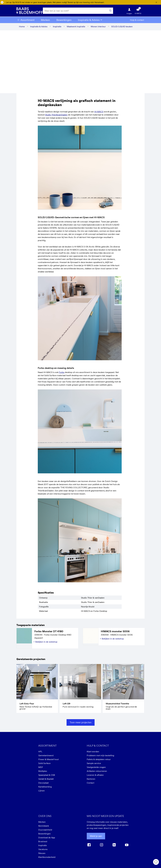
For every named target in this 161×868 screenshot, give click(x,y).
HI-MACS (99, 113)
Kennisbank (44, 827)
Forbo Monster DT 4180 (49, 632)
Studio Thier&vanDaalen (56, 116)
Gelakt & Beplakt (46, 780)
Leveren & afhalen (95, 776)
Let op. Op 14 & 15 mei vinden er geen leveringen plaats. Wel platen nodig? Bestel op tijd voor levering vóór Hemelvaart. (55, 2)
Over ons (45, 817)
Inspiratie (43, 846)
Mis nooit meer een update (105, 817)
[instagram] (102, 846)
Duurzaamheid (45, 831)
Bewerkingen (64, 21)
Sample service (94, 764)
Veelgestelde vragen (96, 768)
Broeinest (43, 843)
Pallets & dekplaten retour (99, 760)
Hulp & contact (137, 21)
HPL (40, 753)
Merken (45, 21)
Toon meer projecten (81, 724)
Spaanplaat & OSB (47, 776)
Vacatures (43, 850)
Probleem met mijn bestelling (100, 757)
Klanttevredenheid (47, 858)
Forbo (62, 373)
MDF (41, 768)
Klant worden (93, 753)
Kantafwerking (45, 788)
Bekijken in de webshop (46, 643)
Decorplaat (43, 784)
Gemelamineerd (46, 757)
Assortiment (27, 21)
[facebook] (89, 846)
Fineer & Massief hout (48, 760)
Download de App (47, 839)
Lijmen (41, 792)
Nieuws (42, 854)
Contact (90, 784)
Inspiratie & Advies (89, 21)
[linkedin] (114, 846)
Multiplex (43, 772)
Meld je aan (96, 837)
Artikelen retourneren (97, 772)
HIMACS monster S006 (115, 632)
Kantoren (91, 780)
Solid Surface (44, 764)
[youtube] (127, 846)
